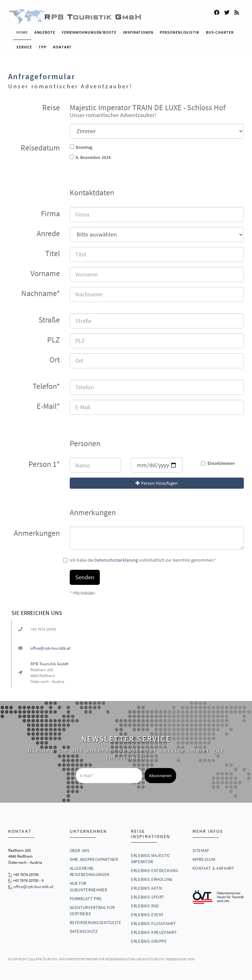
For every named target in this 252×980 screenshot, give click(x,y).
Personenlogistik (179, 31)
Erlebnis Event (147, 913)
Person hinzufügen (157, 481)
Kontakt (62, 45)
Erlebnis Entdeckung (154, 869)
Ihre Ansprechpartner (94, 857)
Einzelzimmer (218, 462)
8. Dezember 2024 (93, 156)
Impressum (204, 857)
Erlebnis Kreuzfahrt (154, 931)
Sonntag (84, 146)
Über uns (80, 849)
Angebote (45, 31)
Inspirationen (138, 31)
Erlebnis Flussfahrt (153, 922)
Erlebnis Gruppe (149, 940)
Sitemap (201, 849)
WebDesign (174, 958)
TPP (43, 45)
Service (24, 45)
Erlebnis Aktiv (147, 887)
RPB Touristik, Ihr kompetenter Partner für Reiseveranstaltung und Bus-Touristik (100, 958)
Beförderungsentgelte (96, 921)
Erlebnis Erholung (152, 878)
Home (22, 31)
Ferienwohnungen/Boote (89, 31)
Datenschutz (84, 930)
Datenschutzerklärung (116, 558)
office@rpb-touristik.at (50, 647)
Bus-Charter (220, 31)
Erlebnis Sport (148, 895)
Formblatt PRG (86, 897)
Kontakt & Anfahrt (213, 866)
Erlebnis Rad (145, 904)
